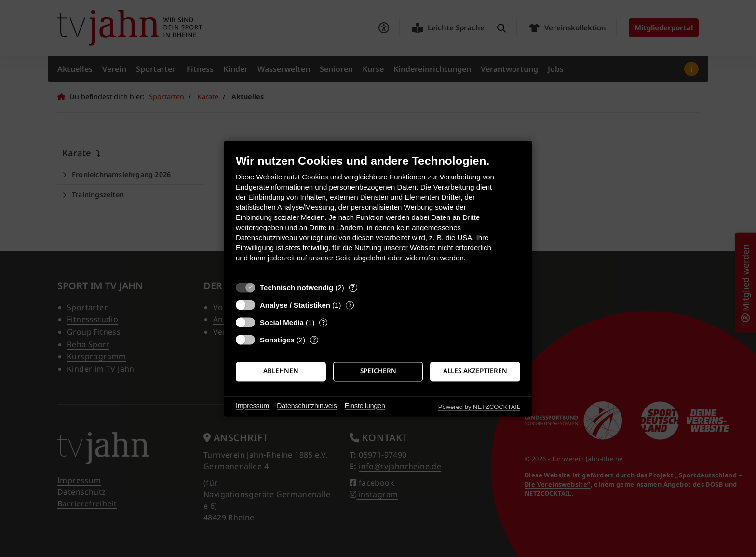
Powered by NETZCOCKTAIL (479, 407)
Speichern (378, 371)
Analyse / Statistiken (295, 305)
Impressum (252, 406)
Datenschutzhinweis (307, 406)
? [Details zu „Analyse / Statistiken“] (350, 305)
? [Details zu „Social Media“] (324, 322)
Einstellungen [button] (365, 406)
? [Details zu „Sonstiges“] (314, 340)
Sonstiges (277, 340)
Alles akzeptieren (475, 371)
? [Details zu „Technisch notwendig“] (353, 288)
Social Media (282, 322)
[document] (378, 215)
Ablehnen (281, 371)
